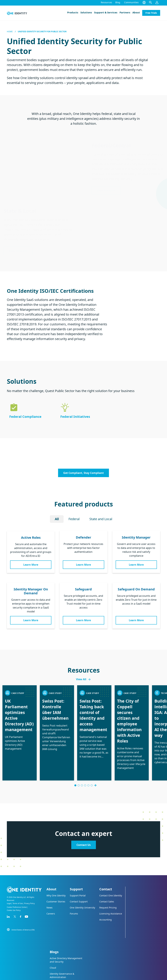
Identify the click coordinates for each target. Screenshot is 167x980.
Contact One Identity (111, 871)
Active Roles (31, 538)
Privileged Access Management (59, 960)
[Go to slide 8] (93, 760)
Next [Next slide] (97, 760)
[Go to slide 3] (80, 760)
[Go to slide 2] (77, 760)
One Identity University (82, 883)
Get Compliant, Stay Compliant (83, 473)
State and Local (101, 519)
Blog (118, 2)
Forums (74, 889)
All (57, 519)
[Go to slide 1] (74, 760)
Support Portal (78, 871)
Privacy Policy (29, 878)
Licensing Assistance (111, 889)
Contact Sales (107, 877)
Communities (131, 2)
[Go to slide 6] (90, 760)
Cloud (53, 943)
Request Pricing (108, 883)
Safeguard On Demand (136, 589)
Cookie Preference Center (17, 882)
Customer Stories (56, 877)
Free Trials (151, 13)
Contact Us (84, 820)
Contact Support (79, 877)
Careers (51, 889)
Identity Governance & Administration (62, 950)
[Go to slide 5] (87, 760)
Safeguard (83, 589)
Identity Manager (136, 537)
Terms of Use (18, 878)
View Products (106, 190)
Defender (83, 537)
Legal (9, 878)
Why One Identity (56, 871)
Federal (74, 519)
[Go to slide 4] (83, 760)
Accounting (106, 895)
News (49, 883)
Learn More (31, 565)
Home (10, 32)
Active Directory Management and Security (66, 935)
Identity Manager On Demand (31, 591)
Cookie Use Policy (14, 885)
